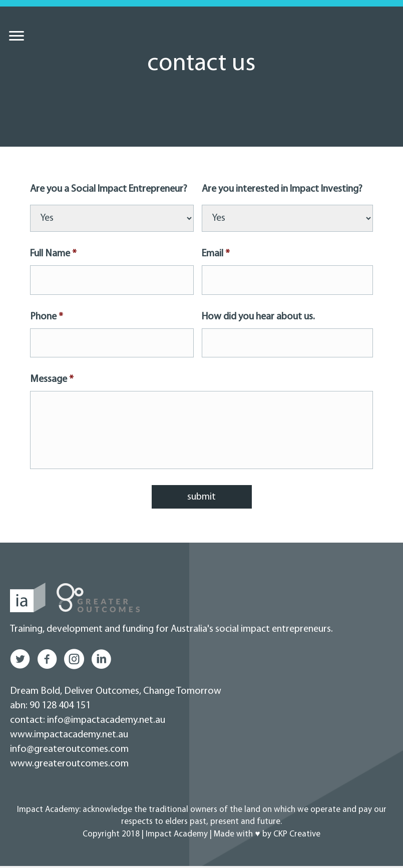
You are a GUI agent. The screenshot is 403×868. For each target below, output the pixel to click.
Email (216, 254)
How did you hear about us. (258, 316)
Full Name (53, 254)
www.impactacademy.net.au (69, 737)
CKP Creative (297, 836)
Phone (47, 316)
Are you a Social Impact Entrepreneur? (109, 189)
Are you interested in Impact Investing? (282, 189)
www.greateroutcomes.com (69, 766)
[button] (20, 661)
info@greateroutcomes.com (69, 751)
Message (52, 379)
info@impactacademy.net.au (105, 722)
